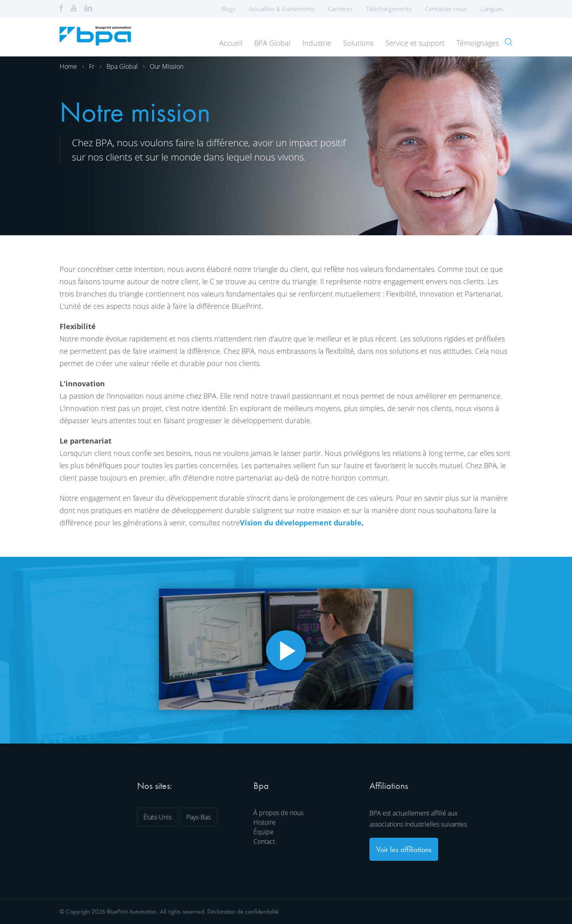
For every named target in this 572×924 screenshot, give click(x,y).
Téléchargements (389, 9)
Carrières (340, 9)
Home (68, 66)
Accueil (231, 43)
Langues (495, 9)
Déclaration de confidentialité (243, 911)
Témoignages (478, 43)
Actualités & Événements (282, 9)
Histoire (265, 822)
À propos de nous (278, 813)
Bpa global (122, 66)
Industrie (317, 43)
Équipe (264, 832)
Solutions (358, 43)
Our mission (167, 66)
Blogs (228, 9)
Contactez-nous (446, 9)
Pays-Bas (198, 817)
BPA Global (272, 43)
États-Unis (157, 817)
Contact (264, 841)
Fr (92, 66)
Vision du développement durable (301, 523)
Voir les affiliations (404, 849)
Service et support (415, 43)
